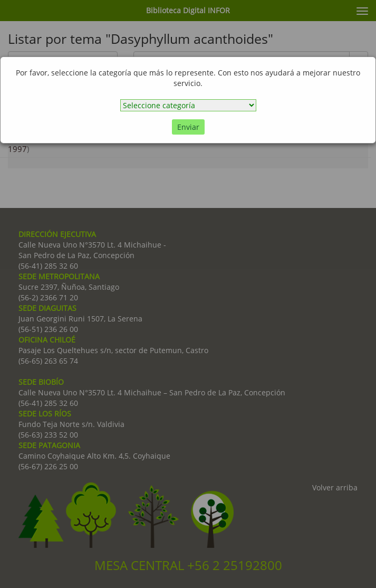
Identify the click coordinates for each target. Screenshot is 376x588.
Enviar (188, 127)
